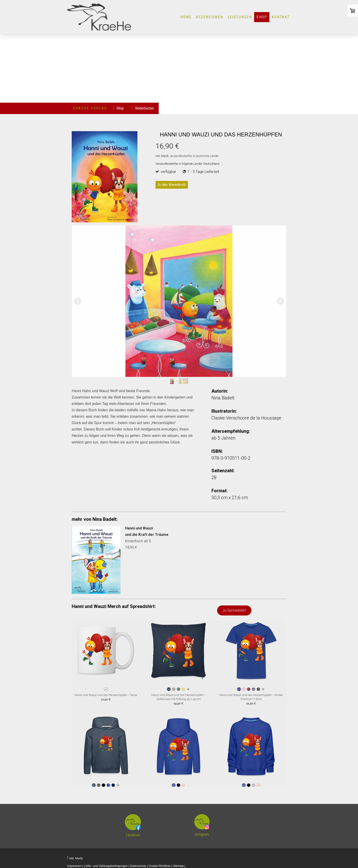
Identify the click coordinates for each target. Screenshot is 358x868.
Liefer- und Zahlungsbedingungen (106, 866)
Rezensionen (209, 17)
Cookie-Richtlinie (160, 866)
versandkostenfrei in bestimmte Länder (194, 156)
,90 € (133, 547)
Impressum (74, 866)
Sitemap (178, 866)
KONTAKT (281, 17)
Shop (262, 17)
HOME (186, 17)
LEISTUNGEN (240, 17)
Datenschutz (138, 866)
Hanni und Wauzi (139, 528)
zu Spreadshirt (234, 610)
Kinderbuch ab (137, 541)
